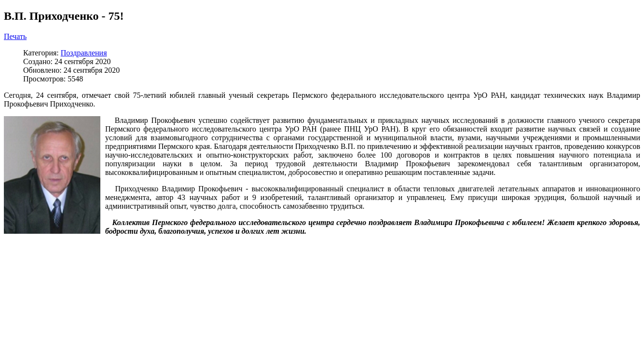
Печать (15, 36)
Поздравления (84, 53)
